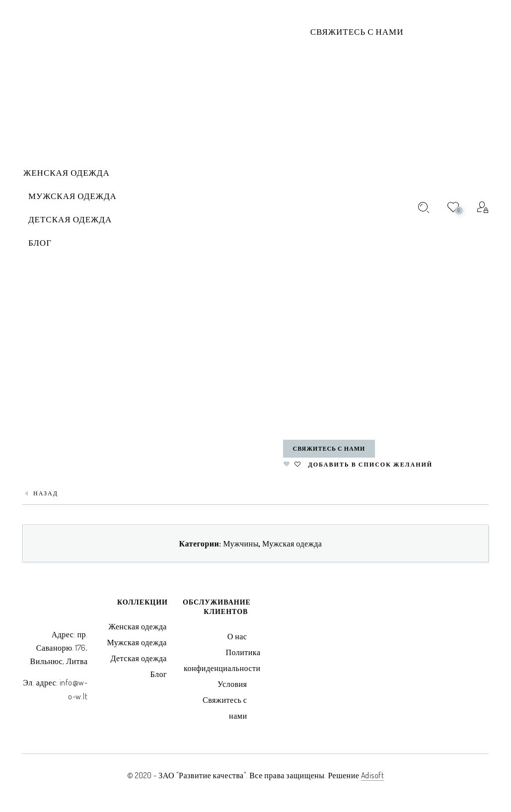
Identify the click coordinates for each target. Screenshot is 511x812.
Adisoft (373, 775)
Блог (158, 674)
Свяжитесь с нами (357, 32)
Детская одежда (139, 658)
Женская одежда (138, 626)
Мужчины (241, 543)
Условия (232, 684)
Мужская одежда (292, 543)
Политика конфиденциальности (222, 660)
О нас (237, 636)
